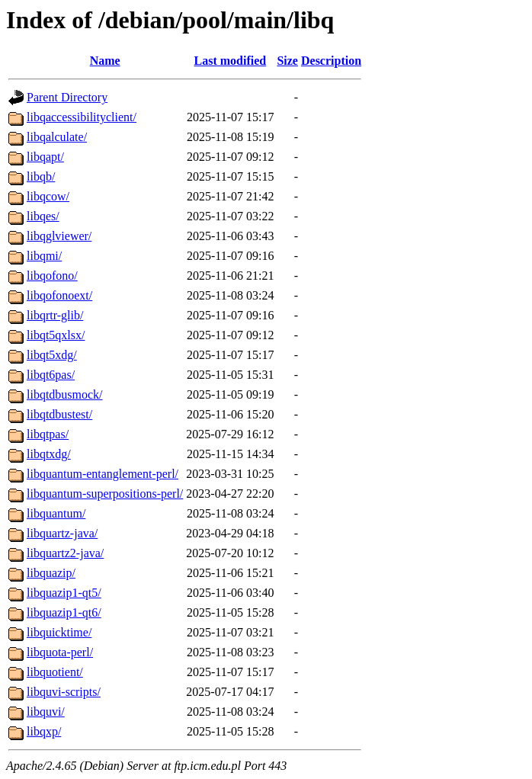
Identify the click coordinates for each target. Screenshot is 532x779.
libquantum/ (56, 513)
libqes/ (43, 216)
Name (105, 61)
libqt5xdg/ (52, 355)
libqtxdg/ (49, 454)
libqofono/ (52, 276)
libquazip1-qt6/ (64, 612)
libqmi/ (44, 256)
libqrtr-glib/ (55, 315)
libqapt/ (45, 157)
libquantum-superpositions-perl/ (105, 494)
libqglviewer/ (59, 236)
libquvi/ (46, 712)
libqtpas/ (48, 434)
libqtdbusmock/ (65, 394)
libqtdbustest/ (59, 414)
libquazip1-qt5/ (64, 593)
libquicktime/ (59, 632)
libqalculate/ (57, 137)
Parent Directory (67, 97)
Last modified (231, 61)
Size (287, 61)
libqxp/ (44, 731)
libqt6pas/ (51, 375)
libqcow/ (48, 196)
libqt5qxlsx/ (56, 335)
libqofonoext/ (59, 295)
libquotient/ (55, 672)
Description (331, 61)
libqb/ (41, 176)
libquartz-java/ (62, 533)
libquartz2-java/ (65, 553)
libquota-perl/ (60, 652)
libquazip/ (51, 573)
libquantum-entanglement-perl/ (103, 474)
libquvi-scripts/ (64, 692)
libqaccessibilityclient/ (82, 117)
